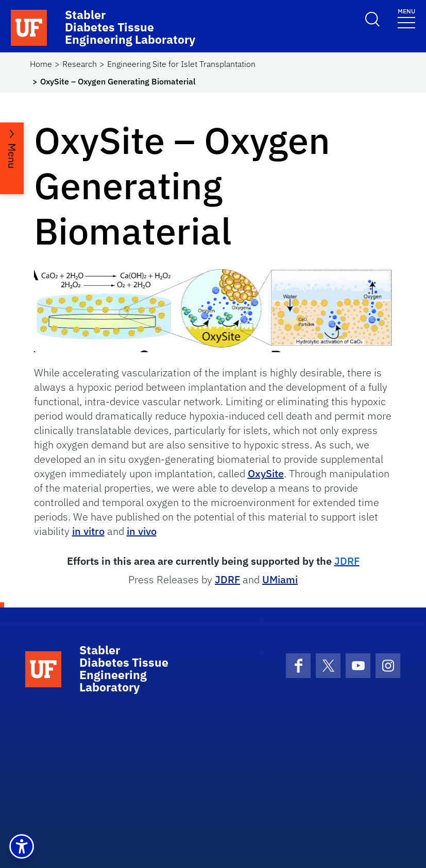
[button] (22, 846)
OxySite (266, 473)
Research (80, 64)
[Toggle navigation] (406, 18)
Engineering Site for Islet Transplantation (181, 64)
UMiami (280, 579)
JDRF (227, 579)
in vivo (142, 531)
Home (41, 64)
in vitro (88, 531)
